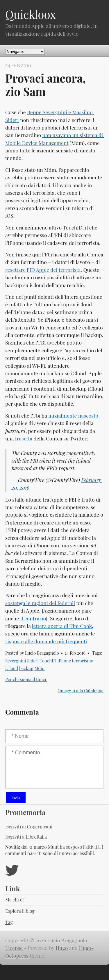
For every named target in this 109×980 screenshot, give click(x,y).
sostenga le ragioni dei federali (40, 603)
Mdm (39, 668)
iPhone (64, 661)
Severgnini (16, 661)
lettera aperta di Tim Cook (62, 626)
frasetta (24, 438)
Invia (16, 798)
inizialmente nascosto (73, 415)
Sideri (33, 661)
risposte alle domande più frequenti (46, 641)
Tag (9, 922)
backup (26, 668)
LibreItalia (36, 837)
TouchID (48, 661)
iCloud (12, 668)
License (14, 948)
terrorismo (83, 661)
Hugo (62, 948)
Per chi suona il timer (26, 679)
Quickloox (31, 14)
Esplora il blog (20, 911)
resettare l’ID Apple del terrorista (43, 270)
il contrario (33, 618)
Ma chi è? (15, 900)
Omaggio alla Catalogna (81, 691)
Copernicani (40, 827)
